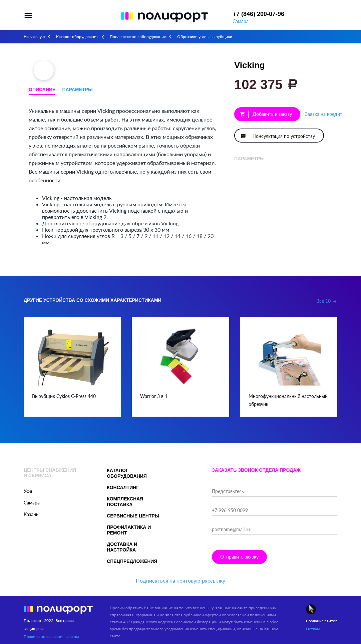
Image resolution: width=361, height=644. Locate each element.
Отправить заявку (239, 557)
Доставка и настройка (122, 547)
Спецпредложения (132, 561)
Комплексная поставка (125, 502)
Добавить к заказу (266, 114)
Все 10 (327, 301)
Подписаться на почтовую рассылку (180, 580)
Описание (42, 89)
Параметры (77, 89)
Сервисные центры (133, 516)
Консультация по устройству (278, 136)
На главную (34, 37)
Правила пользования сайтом (51, 636)
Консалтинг (123, 487)
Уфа (28, 491)
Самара (241, 21)
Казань (31, 514)
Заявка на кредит (324, 114)
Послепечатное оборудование (138, 37)
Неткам (313, 629)
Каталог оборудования (77, 37)
